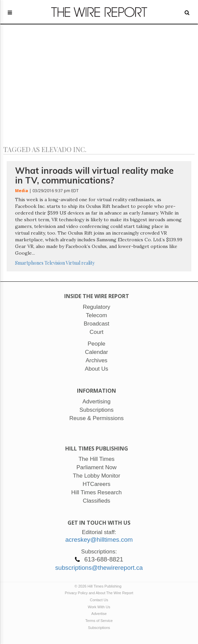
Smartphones (29, 263)
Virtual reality (80, 263)
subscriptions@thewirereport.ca (99, 568)
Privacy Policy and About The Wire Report (99, 593)
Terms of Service (99, 621)
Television (55, 263)
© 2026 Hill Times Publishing (99, 586)
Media (22, 191)
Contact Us (99, 600)
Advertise (99, 614)
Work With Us (99, 607)
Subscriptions (99, 628)
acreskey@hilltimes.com (99, 540)
